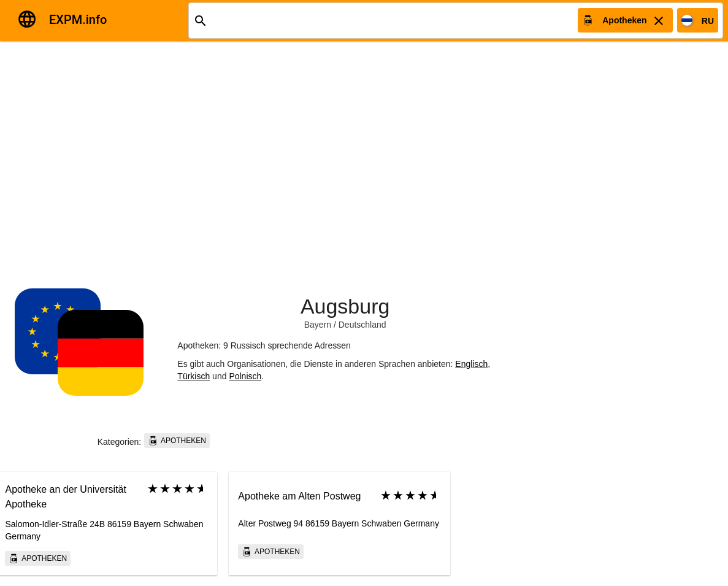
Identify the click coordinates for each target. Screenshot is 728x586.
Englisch (471, 364)
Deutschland (362, 325)
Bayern (318, 325)
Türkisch (193, 376)
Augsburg (345, 306)
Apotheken (177, 441)
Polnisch (245, 376)
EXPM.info (78, 20)
